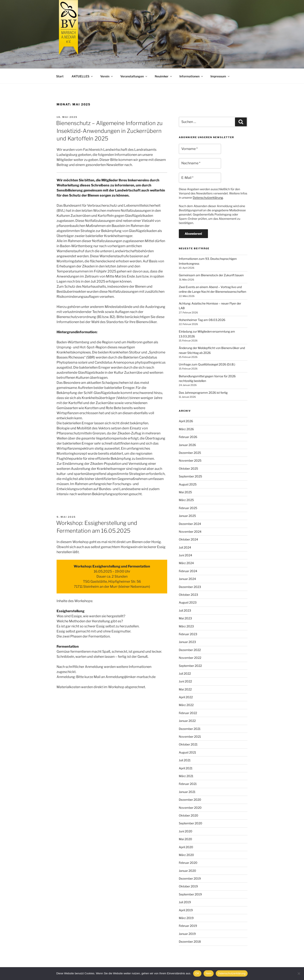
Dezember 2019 (190, 878)
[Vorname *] (200, 149)
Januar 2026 (187, 445)
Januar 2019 (187, 934)
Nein (209, 973)
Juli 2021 (185, 760)
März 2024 (186, 563)
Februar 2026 (188, 437)
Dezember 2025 (190, 453)
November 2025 (190, 460)
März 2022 (186, 705)
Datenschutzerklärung (232, 973)
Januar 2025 (187, 516)
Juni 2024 (185, 555)
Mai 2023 (185, 618)
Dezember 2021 (190, 729)
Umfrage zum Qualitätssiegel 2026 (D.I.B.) (207, 364)
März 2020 (186, 855)
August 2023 (188, 602)
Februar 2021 (188, 784)
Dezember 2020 (190, 800)
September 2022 (190, 666)
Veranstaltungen (134, 76)
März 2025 (186, 500)
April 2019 (186, 910)
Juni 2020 (186, 831)
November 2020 (190, 808)
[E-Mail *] (200, 178)
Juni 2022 (185, 681)
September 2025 (190, 476)
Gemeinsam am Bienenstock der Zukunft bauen (211, 275)
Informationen (191, 76)
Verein (107, 76)
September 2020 (191, 823)
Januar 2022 (187, 721)
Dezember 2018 (190, 942)
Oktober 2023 (188, 595)
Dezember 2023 (190, 587)
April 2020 (186, 847)
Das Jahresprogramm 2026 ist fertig (203, 393)
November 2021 (190, 737)
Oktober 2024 (188, 539)
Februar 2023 (188, 634)
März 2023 (186, 626)
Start (60, 76)
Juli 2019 (185, 902)
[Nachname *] (200, 163)
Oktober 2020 (189, 815)
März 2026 (186, 429)
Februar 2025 (188, 508)
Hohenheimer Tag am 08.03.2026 (202, 320)
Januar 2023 (187, 642)
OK (197, 973)
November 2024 (190, 532)
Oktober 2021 (188, 744)
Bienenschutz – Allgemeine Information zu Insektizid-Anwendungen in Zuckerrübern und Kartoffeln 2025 (109, 131)
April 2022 (186, 697)
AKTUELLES (82, 76)
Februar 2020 (188, 863)
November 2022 (190, 658)
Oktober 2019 (188, 886)
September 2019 (190, 894)
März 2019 (186, 918)
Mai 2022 (185, 689)
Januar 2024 (187, 579)
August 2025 (188, 484)
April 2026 (186, 421)
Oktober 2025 (188, 468)
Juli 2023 (185, 610)
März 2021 (186, 776)
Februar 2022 (188, 713)
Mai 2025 (185, 492)
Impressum (220, 76)
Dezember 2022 (190, 650)
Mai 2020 (185, 839)
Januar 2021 (187, 792)
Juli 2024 (185, 547)
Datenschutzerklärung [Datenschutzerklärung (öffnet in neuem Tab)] (208, 197)
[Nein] (299, 973)
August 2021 (187, 752)
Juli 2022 (185, 673)
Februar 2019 (188, 926)
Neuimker (164, 76)
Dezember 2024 (190, 524)
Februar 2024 (188, 571)
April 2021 (186, 768)
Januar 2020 (187, 871)
